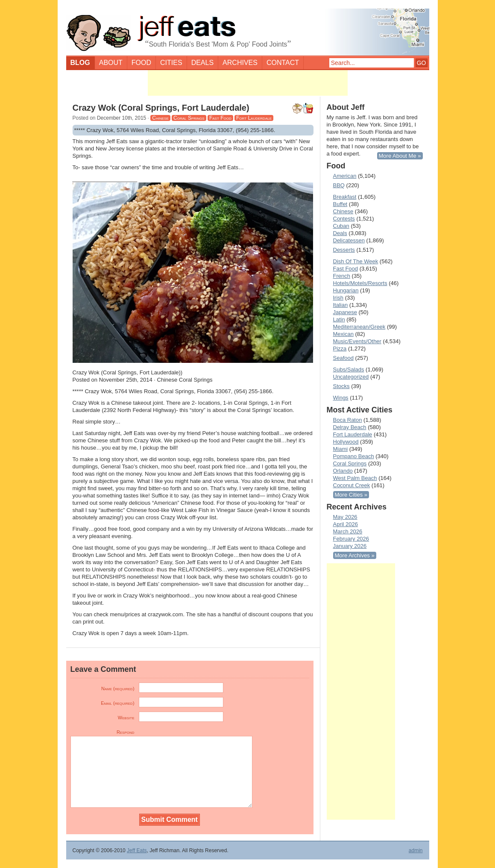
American (345, 176)
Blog (80, 63)
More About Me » (400, 156)
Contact (283, 63)
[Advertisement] (248, 83)
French (342, 276)
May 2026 (345, 517)
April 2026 (346, 524)
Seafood (343, 358)
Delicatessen (349, 240)
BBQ (339, 185)
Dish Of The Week (356, 261)
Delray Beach (350, 427)
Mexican (343, 334)
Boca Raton (348, 420)
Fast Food (220, 118)
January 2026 (350, 546)
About (111, 63)
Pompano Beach (354, 456)
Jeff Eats (137, 850)
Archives (240, 63)
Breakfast (345, 197)
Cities (171, 63)
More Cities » (351, 495)
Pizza (340, 349)
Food (141, 63)
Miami (341, 449)
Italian (341, 305)
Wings (341, 398)
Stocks (341, 386)
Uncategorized (351, 377)
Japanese (345, 312)
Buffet (340, 204)
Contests (344, 219)
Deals (202, 63)
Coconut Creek (352, 485)
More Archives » (355, 555)
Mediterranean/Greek (359, 327)
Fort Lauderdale (254, 118)
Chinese (160, 118)
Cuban (341, 226)
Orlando (343, 471)
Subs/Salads (349, 369)
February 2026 (351, 539)
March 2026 (348, 531)
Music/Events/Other (357, 341)
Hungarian (346, 290)
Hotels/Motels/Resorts (360, 283)
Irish (338, 298)
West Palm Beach (355, 478)
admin (416, 850)
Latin (339, 319)
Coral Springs (189, 118)
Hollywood (346, 442)
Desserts (344, 250)
